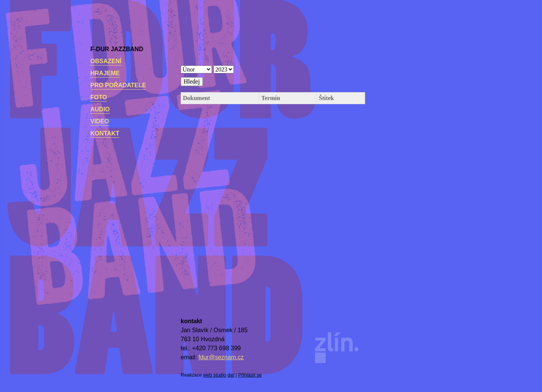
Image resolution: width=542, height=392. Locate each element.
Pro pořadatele (118, 85)
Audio (100, 109)
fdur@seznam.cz (221, 357)
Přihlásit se (250, 375)
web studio (215, 375)
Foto (99, 97)
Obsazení (106, 61)
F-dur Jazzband (117, 49)
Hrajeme (105, 73)
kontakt (105, 133)
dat (231, 375)
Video (100, 121)
